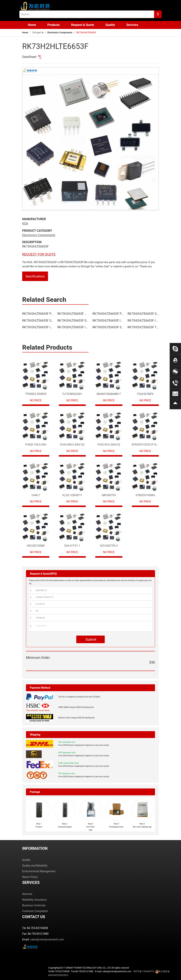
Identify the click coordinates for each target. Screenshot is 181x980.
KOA (25, 223)
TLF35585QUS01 (72, 394)
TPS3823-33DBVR (36, 394)
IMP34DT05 (109, 495)
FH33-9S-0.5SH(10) (109, 445)
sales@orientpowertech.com (47, 939)
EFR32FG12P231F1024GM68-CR (151, 445)
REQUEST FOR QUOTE (39, 254)
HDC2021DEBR (36, 546)
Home (32, 25)
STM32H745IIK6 (145, 495)
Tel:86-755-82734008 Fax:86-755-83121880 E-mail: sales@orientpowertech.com (109, 973)
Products (54, 25)
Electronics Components (60, 33)
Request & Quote (83, 25)
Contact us (35, 33)
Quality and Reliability (35, 866)
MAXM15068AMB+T (109, 394)
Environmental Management (39, 871)
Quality (110, 25)
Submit (90, 639)
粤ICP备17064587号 (144, 971)
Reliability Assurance (34, 900)
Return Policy (30, 877)
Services (132, 25)
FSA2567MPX (145, 394)
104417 (36, 495)
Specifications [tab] (35, 276)
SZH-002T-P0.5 (109, 546)
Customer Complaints (35, 911)
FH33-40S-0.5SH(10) (72, 445)
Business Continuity (34, 905)
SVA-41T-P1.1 (72, 546)
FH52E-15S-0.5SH (36, 445)
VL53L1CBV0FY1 (72, 495)
